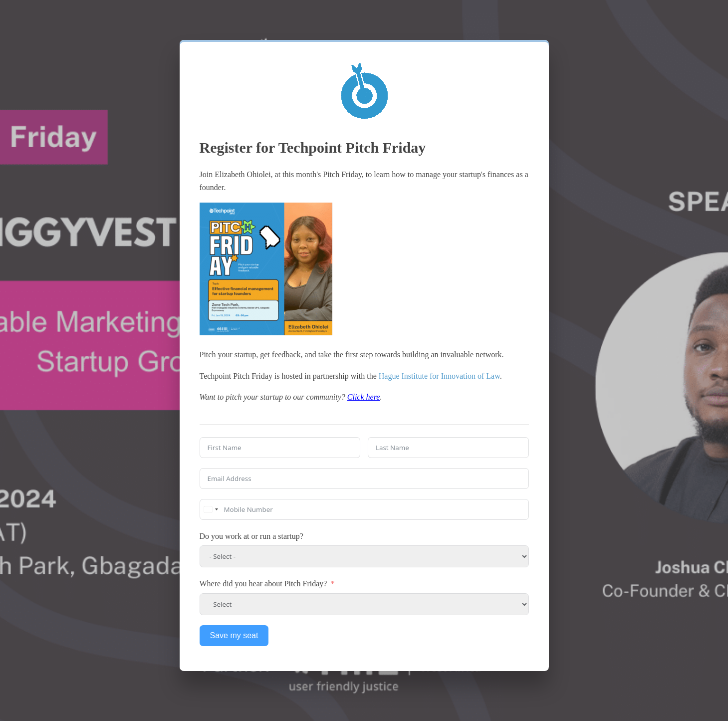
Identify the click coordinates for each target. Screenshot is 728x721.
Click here (364, 397)
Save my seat (234, 635)
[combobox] (211, 509)
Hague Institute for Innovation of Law (439, 376)
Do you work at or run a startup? (251, 536)
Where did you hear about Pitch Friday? (263, 584)
